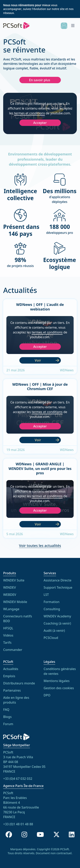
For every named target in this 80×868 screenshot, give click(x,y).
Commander (13, 650)
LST (46, 596)
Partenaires (12, 694)
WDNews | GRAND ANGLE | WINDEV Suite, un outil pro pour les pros (40, 470)
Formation (52, 603)
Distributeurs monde (19, 687)
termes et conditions (30, 113)
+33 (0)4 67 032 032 (18, 779)
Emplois (9, 680)
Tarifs (7, 643)
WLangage (11, 609)
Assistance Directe (58, 581)
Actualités (11, 673)
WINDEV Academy (57, 617)
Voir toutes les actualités (40, 549)
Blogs (7, 721)
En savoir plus (40, 80)
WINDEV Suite (14, 580)
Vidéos (8, 636)
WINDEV (10, 588)
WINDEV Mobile (15, 602)
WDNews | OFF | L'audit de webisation (40, 308)
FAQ (6, 714)
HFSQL (8, 628)
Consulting (52, 610)
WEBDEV (10, 595)
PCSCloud (51, 639)
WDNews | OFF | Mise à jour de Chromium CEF (40, 388)
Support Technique (58, 589)
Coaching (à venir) (57, 625)
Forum (8, 728)
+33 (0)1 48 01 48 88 (18, 824)
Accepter (40, 123)
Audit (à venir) (54, 632)
